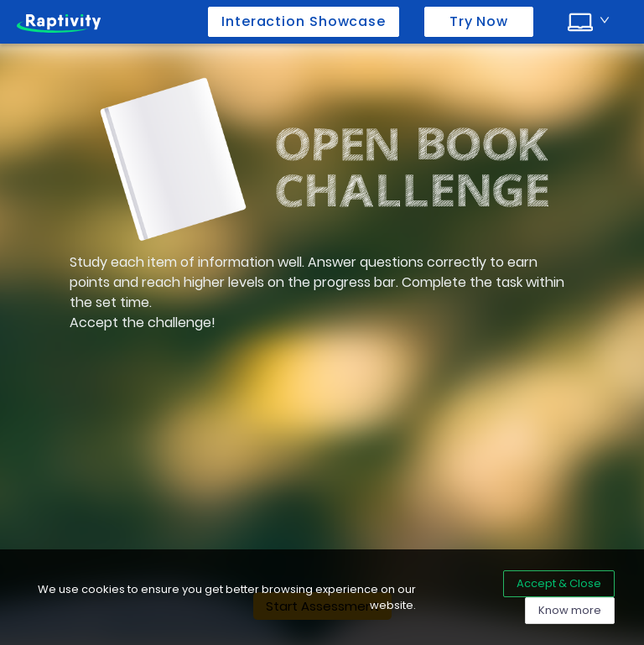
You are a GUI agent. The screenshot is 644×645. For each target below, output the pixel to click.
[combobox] (589, 20)
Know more (570, 610)
